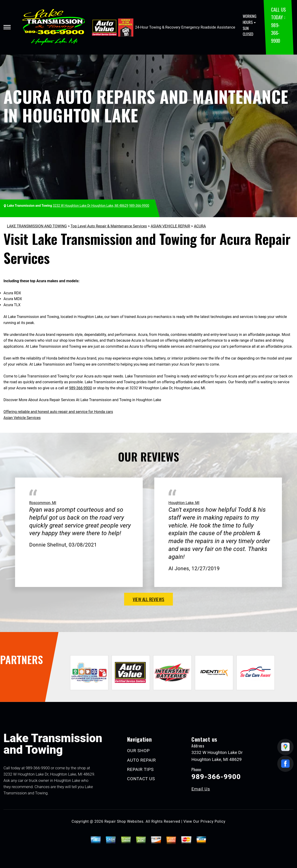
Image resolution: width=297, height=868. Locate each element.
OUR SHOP (139, 751)
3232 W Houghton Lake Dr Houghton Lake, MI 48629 (90, 206)
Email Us (201, 789)
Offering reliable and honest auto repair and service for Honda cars (58, 412)
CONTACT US (141, 779)
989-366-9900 (276, 33)
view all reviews (148, 599)
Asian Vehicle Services (22, 418)
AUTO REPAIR (142, 760)
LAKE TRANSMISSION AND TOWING (37, 226)
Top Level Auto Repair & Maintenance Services (109, 226)
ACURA (200, 226)
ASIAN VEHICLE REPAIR (170, 226)
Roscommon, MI (43, 503)
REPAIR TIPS (140, 769)
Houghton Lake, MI (184, 503)
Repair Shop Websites (124, 821)
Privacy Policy (213, 821)
